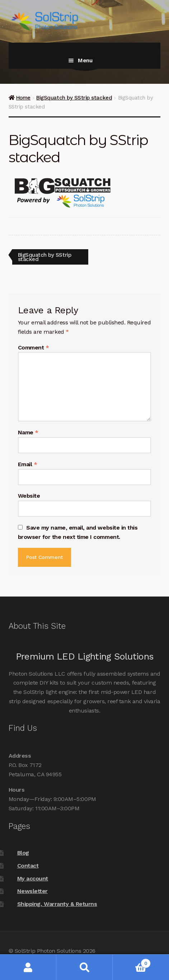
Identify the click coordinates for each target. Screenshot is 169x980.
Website (29, 496)
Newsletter (32, 891)
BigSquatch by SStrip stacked (74, 98)
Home (23, 98)
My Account (28, 967)
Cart (132, 962)
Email (28, 464)
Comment (34, 347)
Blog (23, 853)
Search (84, 967)
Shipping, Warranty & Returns (57, 904)
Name (28, 432)
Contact (28, 866)
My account (33, 878)
